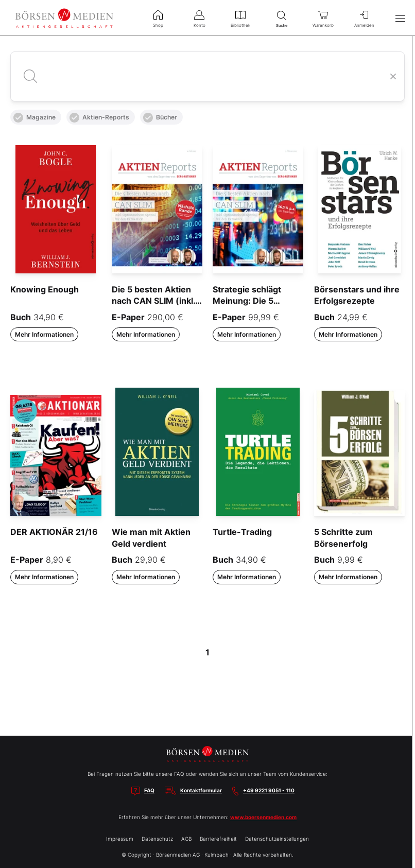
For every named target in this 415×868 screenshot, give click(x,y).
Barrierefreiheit (218, 839)
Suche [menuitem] (282, 18)
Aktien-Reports (99, 118)
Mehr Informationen (44, 334)
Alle (22, 93)
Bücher (160, 118)
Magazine (34, 118)
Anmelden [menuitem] (364, 18)
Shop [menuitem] (158, 18)
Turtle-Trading (242, 532)
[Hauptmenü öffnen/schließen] (400, 18)
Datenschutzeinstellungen (277, 839)
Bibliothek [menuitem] (240, 18)
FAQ (149, 790)
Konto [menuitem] (199, 18)
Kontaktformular (201, 790)
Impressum (120, 839)
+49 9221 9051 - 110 (269, 790)
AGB (186, 839)
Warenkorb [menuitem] (323, 18)
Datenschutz (157, 839)
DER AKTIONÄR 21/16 (54, 532)
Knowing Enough (45, 289)
